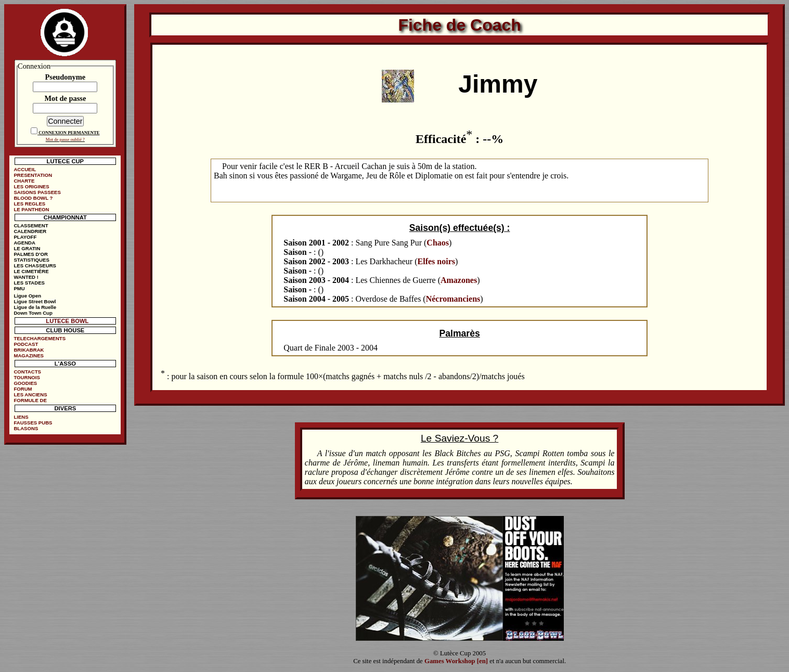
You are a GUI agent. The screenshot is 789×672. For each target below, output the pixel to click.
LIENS (21, 417)
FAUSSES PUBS (33, 423)
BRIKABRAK (29, 350)
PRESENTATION (33, 175)
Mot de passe (65, 98)
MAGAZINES (29, 356)
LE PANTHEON (31, 209)
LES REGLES (29, 204)
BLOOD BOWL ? (33, 198)
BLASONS (26, 428)
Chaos (438, 243)
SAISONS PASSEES (37, 192)
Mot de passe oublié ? (65, 139)
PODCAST (26, 344)
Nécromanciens (453, 299)
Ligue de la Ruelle (35, 307)
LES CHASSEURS (35, 266)
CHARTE (24, 181)
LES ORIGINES (31, 186)
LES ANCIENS (30, 395)
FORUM (23, 389)
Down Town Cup (33, 313)
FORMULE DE (30, 400)
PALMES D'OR (31, 254)
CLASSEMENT (31, 225)
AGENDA (24, 243)
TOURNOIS (27, 377)
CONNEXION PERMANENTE (69, 133)
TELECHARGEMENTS (40, 338)
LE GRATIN (27, 248)
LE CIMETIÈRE (31, 271)
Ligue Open (27, 296)
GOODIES (25, 383)
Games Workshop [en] (456, 661)
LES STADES (29, 283)
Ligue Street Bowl (35, 301)
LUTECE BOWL (67, 321)
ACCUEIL (25, 169)
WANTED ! (26, 277)
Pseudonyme (66, 77)
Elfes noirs (436, 261)
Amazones (459, 280)
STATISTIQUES (31, 260)
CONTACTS (27, 372)
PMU (19, 288)
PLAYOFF (25, 237)
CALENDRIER (30, 231)
